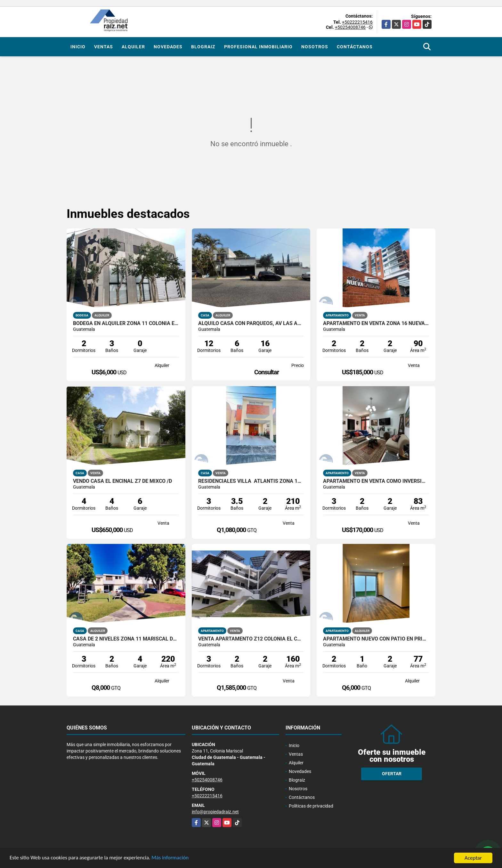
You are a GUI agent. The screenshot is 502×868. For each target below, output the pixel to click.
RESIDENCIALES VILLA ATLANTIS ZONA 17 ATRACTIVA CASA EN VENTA (251, 481)
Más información (171, 859)
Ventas (104, 47)
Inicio (78, 47)
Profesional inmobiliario (258, 47)
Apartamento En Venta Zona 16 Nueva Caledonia (376, 323)
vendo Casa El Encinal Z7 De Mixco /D (122, 481)
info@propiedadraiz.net (215, 812)
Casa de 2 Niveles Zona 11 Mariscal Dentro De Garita (126, 639)
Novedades (168, 47)
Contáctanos (355, 47)
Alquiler (133, 47)
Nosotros (315, 47)
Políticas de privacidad (311, 806)
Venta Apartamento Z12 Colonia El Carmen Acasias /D (251, 639)
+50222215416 (357, 22)
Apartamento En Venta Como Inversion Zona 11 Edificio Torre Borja (376, 481)
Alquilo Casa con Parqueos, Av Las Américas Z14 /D (251, 323)
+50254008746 (350, 27)
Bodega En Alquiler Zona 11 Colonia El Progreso (126, 323)
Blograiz (203, 47)
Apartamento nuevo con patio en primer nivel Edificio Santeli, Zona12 (376, 639)
